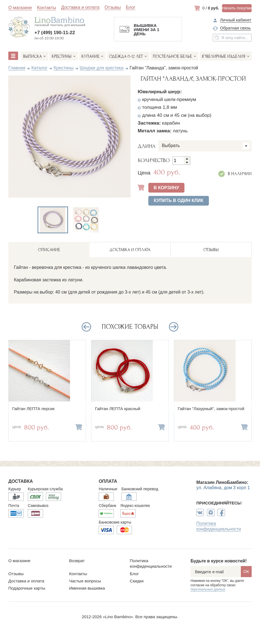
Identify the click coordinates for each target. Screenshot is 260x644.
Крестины (62, 56)
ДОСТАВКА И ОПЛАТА (130, 250)
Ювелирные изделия (224, 56)
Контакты (47, 8)
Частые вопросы (85, 581)
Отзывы (113, 7)
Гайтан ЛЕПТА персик (33, 409)
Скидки (137, 581)
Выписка (32, 56)
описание (49, 250)
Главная (17, 68)
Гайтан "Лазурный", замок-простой (211, 409)
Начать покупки (237, 8)
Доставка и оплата (80, 7)
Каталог (39, 68)
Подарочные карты (27, 588)
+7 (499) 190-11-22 (55, 33)
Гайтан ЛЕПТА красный (118, 409)
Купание (90, 56)
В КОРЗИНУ (166, 188)
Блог (131, 7)
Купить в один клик (179, 200)
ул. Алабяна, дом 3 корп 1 (223, 488)
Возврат (77, 561)
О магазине (20, 8)
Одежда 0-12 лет (126, 56)
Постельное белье (172, 56)
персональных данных (208, 589)
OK (246, 571)
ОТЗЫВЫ (211, 250)
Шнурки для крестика (102, 68)
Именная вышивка (87, 588)
